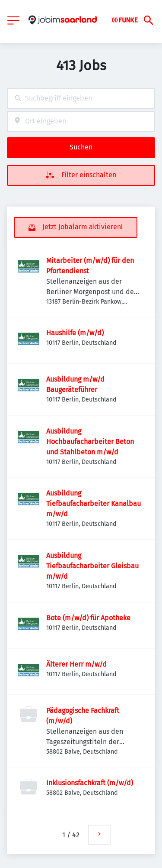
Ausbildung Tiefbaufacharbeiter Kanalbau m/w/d (94, 504)
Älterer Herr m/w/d (76, 664)
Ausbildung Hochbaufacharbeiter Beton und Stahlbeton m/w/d (90, 442)
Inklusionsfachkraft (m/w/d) (90, 783)
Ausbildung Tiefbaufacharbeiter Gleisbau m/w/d (92, 566)
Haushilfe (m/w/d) (75, 333)
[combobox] (81, 99)
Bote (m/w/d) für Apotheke (88, 618)
